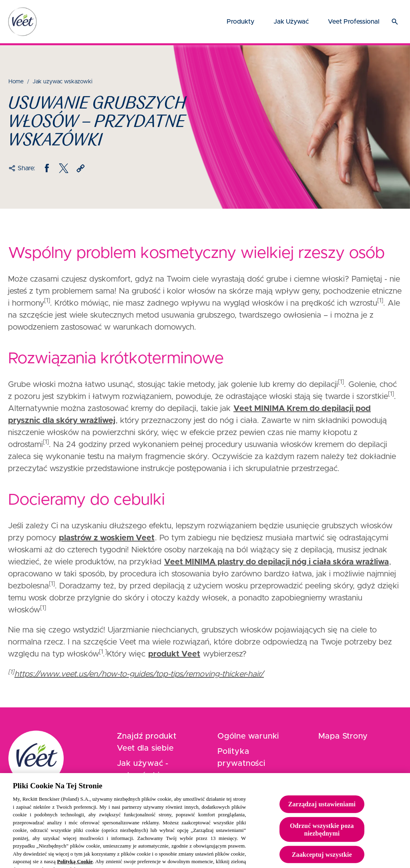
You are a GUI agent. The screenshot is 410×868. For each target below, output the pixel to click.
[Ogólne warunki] (248, 736)
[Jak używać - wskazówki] (155, 769)
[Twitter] (64, 168)
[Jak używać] (291, 22)
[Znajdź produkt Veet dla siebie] (155, 742)
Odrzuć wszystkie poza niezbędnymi (322, 834)
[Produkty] (240, 22)
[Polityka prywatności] (255, 757)
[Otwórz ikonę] (395, 22)
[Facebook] (47, 168)
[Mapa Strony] (343, 736)
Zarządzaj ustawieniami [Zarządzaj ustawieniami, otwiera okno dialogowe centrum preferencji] (322, 809)
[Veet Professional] (354, 22)
